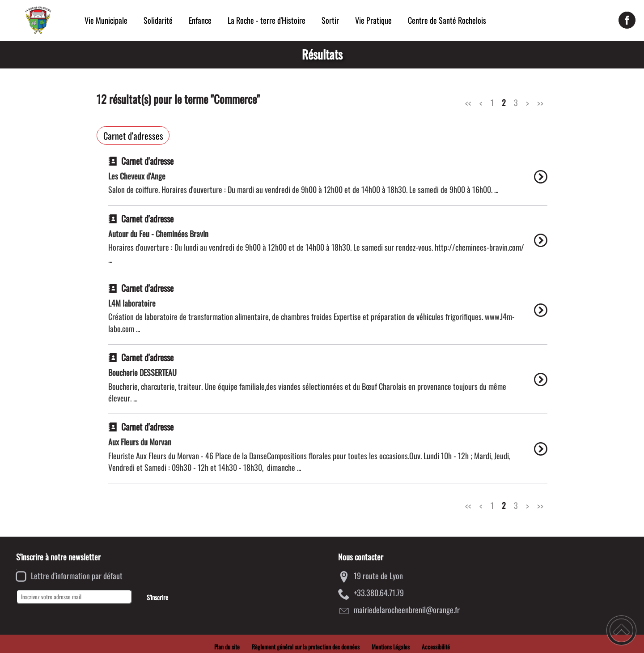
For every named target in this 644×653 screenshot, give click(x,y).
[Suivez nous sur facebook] (627, 20)
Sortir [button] (330, 20)
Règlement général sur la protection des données (306, 647)
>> (540, 102)
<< (468, 102)
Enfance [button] (200, 20)
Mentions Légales (391, 647)
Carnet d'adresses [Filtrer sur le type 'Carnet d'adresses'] (133, 136)
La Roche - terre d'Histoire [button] (267, 20)
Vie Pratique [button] (373, 20)
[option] (328, 181)
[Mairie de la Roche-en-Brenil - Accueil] (38, 20)
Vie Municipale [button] (106, 20)
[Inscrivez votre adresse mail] (74, 597)
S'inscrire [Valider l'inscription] (157, 597)
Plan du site (227, 647)
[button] (621, 630)
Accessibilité (436, 647)
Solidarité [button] (158, 20)
